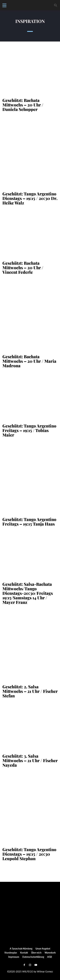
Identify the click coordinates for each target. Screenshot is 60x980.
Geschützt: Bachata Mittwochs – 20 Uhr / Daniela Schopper (23, 105)
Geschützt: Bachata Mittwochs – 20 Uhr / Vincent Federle (23, 268)
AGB (50, 957)
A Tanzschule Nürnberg (21, 949)
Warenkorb (50, 953)
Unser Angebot (43, 949)
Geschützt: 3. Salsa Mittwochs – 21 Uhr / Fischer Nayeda (30, 761)
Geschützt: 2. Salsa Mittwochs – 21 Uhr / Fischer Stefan (30, 691)
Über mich (36, 953)
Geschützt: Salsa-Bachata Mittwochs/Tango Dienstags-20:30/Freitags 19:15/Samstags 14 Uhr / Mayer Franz (28, 593)
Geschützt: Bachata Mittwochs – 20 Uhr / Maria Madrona (29, 361)
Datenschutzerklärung (33, 957)
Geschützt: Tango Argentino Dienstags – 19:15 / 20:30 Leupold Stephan (29, 854)
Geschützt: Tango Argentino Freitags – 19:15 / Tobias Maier (29, 430)
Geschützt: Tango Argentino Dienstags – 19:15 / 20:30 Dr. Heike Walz (30, 198)
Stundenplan (11, 953)
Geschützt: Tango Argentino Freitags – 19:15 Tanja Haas (29, 522)
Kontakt (24, 953)
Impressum (14, 957)
